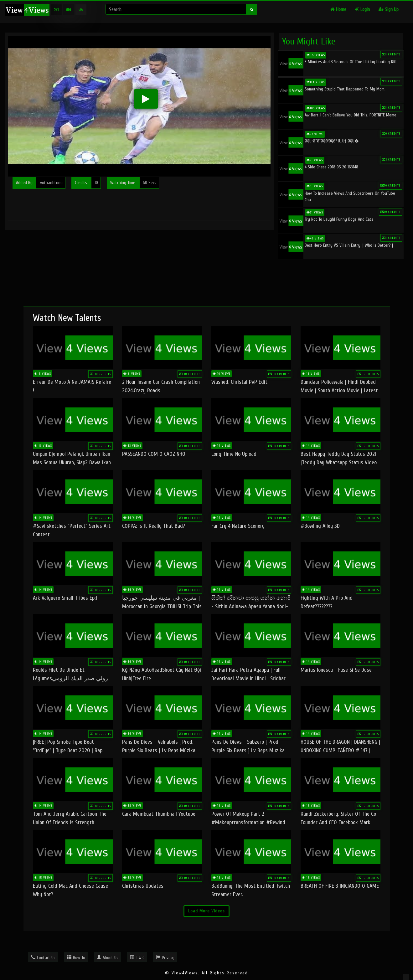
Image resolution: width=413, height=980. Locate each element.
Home (338, 10)
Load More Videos (206, 911)
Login (362, 10)
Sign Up (389, 10)
